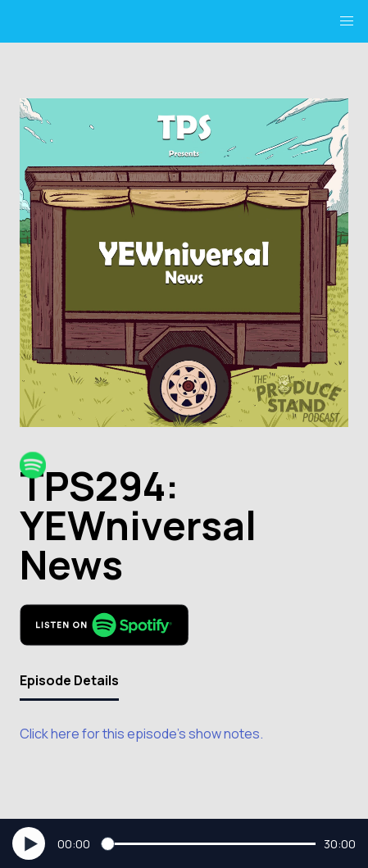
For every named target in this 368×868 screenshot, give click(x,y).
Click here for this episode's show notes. (141, 734)
